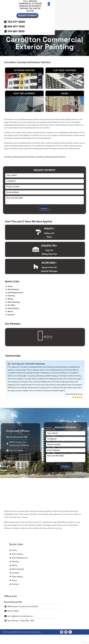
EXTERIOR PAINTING (24, 80)
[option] (45, 345)
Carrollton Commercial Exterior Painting (45, 52)
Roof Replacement (24, 103)
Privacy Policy (36, 641)
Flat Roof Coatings (65, 80)
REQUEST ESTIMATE (44, 179)
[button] (79, 4)
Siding (65, 103)
